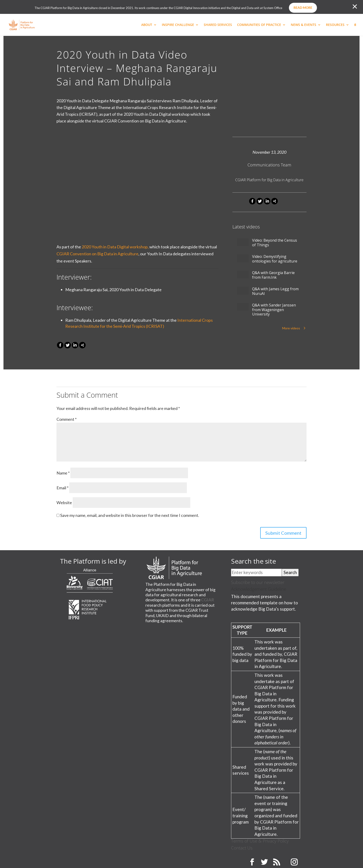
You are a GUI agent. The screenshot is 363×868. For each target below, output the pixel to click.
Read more (303, 8)
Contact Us (242, 848)
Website (64, 503)
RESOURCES (335, 25)
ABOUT (147, 25)
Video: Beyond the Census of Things (275, 243)
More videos (291, 328)
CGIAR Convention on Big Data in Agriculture (97, 254)
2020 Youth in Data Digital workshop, (115, 247)
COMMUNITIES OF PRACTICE (259, 25)
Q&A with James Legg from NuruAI (275, 291)
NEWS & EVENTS (304, 25)
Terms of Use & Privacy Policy (260, 841)
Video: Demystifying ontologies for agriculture (275, 259)
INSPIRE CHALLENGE (178, 25)
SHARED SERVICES (218, 25)
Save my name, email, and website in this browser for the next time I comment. (130, 515)
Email (63, 488)
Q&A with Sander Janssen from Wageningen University (274, 310)
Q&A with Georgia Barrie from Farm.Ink (273, 275)
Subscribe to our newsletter (258, 582)
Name (63, 473)
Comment (67, 419)
